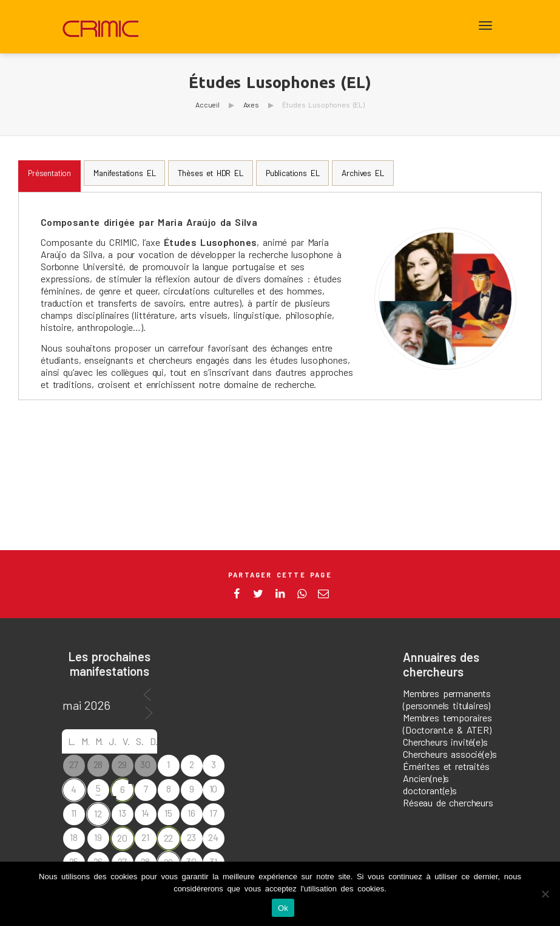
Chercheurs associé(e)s (450, 754)
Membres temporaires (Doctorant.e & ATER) (447, 723)
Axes (251, 104)
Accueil (207, 104)
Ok (283, 908)
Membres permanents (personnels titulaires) (447, 699)
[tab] (49, 176)
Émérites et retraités (446, 766)
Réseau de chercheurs (448, 802)
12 (98, 813)
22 (169, 838)
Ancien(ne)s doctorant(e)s (430, 784)
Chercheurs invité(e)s (445, 742)
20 (122, 838)
